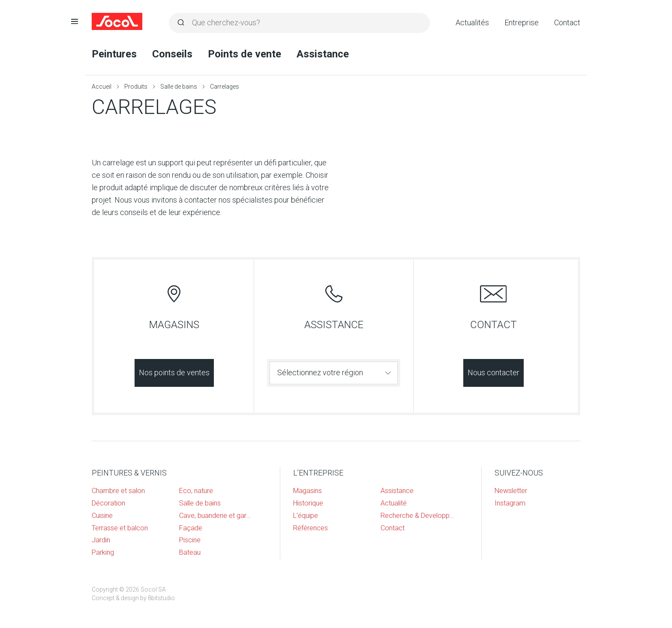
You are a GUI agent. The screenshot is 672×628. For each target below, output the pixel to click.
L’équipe (306, 516)
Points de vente (244, 54)
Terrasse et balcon (120, 528)
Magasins (307, 491)
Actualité (394, 503)
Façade (191, 528)
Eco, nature (196, 491)
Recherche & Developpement (418, 516)
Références (310, 528)
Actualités (472, 22)
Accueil (102, 87)
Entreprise (522, 22)
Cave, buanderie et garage (216, 516)
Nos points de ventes (174, 372)
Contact (567, 22)
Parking (103, 552)
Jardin (101, 540)
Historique (308, 503)
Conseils (172, 54)
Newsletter (511, 491)
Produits (136, 87)
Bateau (190, 552)
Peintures (114, 54)
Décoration (108, 503)
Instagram (510, 503)
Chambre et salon (118, 491)
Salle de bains (179, 87)
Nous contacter (493, 372)
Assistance (323, 54)
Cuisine (102, 516)
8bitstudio (161, 598)
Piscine (190, 540)
